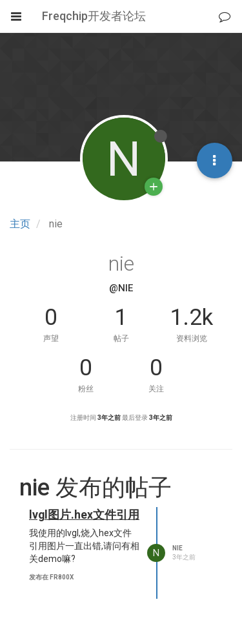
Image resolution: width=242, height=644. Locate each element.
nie (177, 548)
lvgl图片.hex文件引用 (84, 515)
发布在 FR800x (51, 577)
